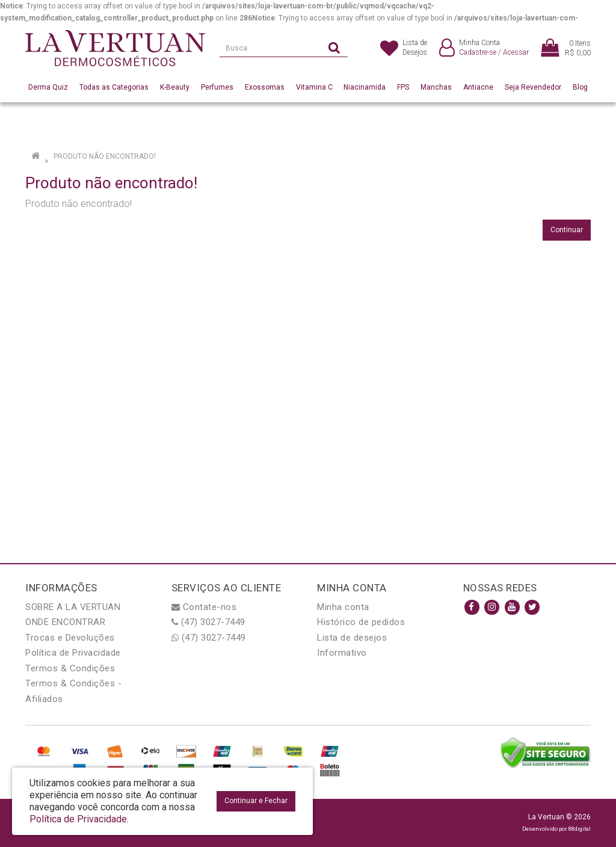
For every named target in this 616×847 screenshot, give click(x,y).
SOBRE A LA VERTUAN (73, 607)
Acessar (516, 52)
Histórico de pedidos (361, 622)
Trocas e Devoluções (70, 638)
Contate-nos (204, 607)
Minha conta (343, 607)
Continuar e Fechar (256, 801)
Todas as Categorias (114, 87)
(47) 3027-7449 (208, 622)
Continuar (567, 230)
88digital (580, 829)
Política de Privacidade (73, 653)
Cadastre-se (478, 52)
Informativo (342, 653)
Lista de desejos (352, 638)
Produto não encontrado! (105, 156)
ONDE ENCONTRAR (65, 622)
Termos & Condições (70, 668)
